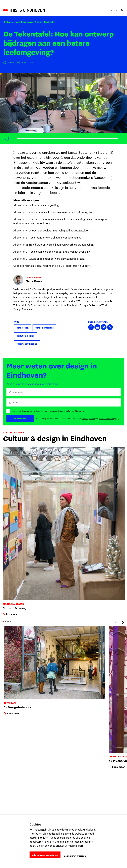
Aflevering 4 (20, 231)
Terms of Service (106, 419)
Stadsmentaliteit (44, 328)
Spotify (86, 266)
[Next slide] (123, 622)
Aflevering (20, 205)
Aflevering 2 (20, 212)
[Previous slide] (116, 622)
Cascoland (103, 177)
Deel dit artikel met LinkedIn (97, 327)
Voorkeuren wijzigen (75, 856)
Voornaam (18, 392)
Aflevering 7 (20, 245)
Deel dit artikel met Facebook (91, 327)
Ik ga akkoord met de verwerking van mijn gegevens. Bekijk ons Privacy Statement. (48, 411)
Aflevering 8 (20, 252)
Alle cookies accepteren (45, 855)
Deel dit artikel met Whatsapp (110, 327)
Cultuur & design (25, 336)
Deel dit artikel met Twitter (104, 327)
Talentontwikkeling (27, 344)
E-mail (16, 402)
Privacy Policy (89, 419)
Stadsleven (23, 328)
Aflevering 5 (20, 238)
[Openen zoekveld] (122, 10)
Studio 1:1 (105, 152)
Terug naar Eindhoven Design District (30, 22)
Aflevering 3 (20, 219)
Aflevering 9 (20, 259)
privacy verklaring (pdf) (69, 846)
